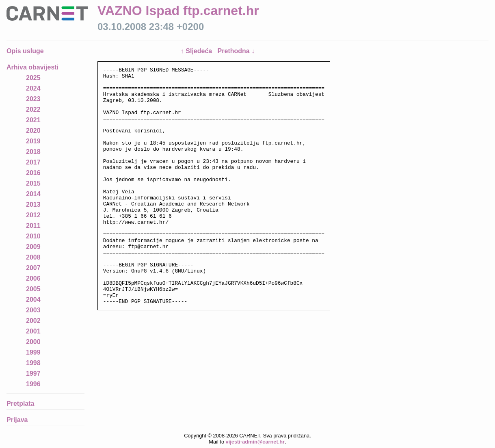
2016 (33, 173)
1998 (33, 363)
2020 (33, 131)
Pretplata (20, 404)
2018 (33, 152)
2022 (33, 109)
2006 (33, 278)
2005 (33, 289)
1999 (33, 352)
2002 (33, 321)
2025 (33, 78)
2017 (33, 162)
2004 (33, 300)
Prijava (17, 420)
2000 (33, 342)
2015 (33, 183)
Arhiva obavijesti (32, 67)
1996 (33, 384)
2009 (33, 247)
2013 (33, 205)
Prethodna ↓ (236, 51)
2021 (33, 120)
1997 (33, 373)
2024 (33, 88)
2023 (33, 99)
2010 (33, 236)
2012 (33, 215)
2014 (33, 194)
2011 (33, 226)
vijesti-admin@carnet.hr (255, 442)
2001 (33, 331)
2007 (33, 268)
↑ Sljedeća (197, 51)
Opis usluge (25, 51)
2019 (33, 141)
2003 (33, 310)
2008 (33, 257)
